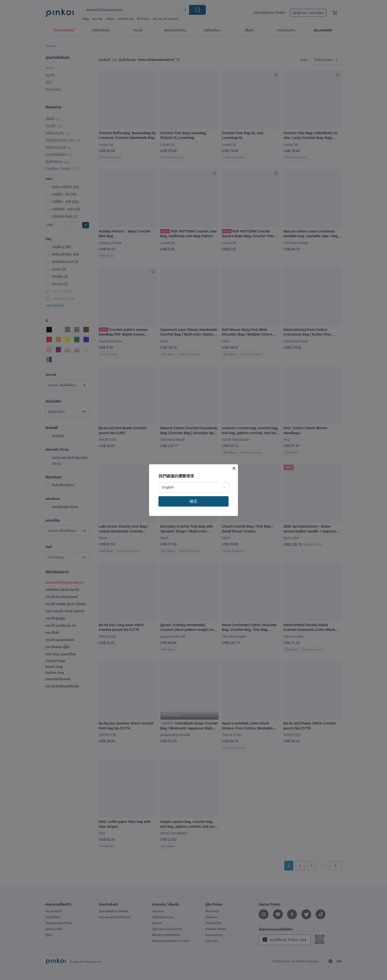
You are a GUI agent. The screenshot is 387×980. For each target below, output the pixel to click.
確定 (193, 501)
